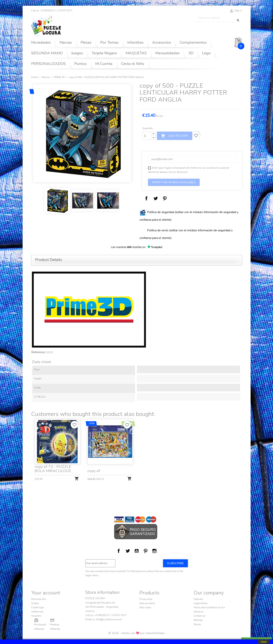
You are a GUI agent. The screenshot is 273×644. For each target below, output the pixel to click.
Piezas (86, 42)
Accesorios (162, 42)
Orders (35, 603)
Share (146, 198)
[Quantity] (147, 136)
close (264, 642)
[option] (82, 133)
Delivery (198, 599)
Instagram (154, 551)
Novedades (41, 42)
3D (191, 53)
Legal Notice (201, 603)
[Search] (216, 18)
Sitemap (198, 620)
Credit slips (38, 608)
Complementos (193, 42)
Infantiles (135, 42)
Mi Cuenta (104, 64)
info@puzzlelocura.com (109, 620)
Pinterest (165, 198)
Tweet (156, 198)
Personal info (39, 599)
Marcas (66, 42)
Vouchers (36, 616)
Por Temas (109, 42)
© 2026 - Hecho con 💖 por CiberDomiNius (137, 633)
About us (199, 612)
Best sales (145, 608)
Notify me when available (174, 182)
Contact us (199, 616)
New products (147, 603)
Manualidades (167, 53)
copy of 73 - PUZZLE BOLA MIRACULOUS (53, 468)
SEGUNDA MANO (47, 53)
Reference (38, 352)
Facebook (119, 551)
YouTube (137, 551)
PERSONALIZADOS (48, 64)
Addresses (37, 612)
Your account (46, 593)
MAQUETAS (136, 53)
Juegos (77, 53)
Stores (197, 624)
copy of (94, 470)
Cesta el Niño (133, 64)
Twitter (128, 551)
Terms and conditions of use (209, 608)
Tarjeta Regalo (104, 53)
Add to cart (175, 136)
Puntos (80, 64)
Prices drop (146, 599)
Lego (206, 53)
